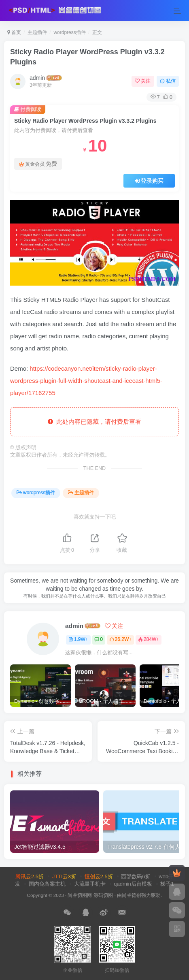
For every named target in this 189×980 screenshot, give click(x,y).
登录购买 (149, 181)
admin (37, 78)
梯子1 (167, 884)
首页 (14, 32)
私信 (168, 81)
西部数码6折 (136, 876)
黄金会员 (38, 164)
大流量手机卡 (90, 884)
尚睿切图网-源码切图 (90, 895)
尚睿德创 (132, 895)
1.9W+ (78, 639)
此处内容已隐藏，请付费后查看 (94, 422)
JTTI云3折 (64, 876)
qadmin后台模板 (133, 884)
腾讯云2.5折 (30, 876)
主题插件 (37, 32)
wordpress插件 (69, 32)
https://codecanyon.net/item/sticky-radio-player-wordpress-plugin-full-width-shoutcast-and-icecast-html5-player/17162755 (86, 381)
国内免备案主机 (47, 884)
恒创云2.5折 (99, 876)
